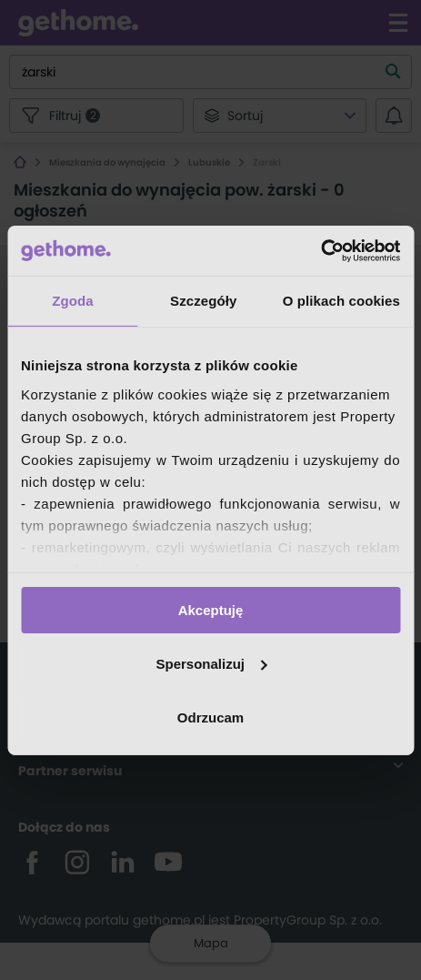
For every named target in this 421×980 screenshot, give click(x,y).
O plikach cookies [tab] (341, 301)
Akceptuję (211, 610)
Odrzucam (210, 717)
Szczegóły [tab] (203, 301)
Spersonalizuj (211, 664)
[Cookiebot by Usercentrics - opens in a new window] (321, 250)
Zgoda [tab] (73, 301)
